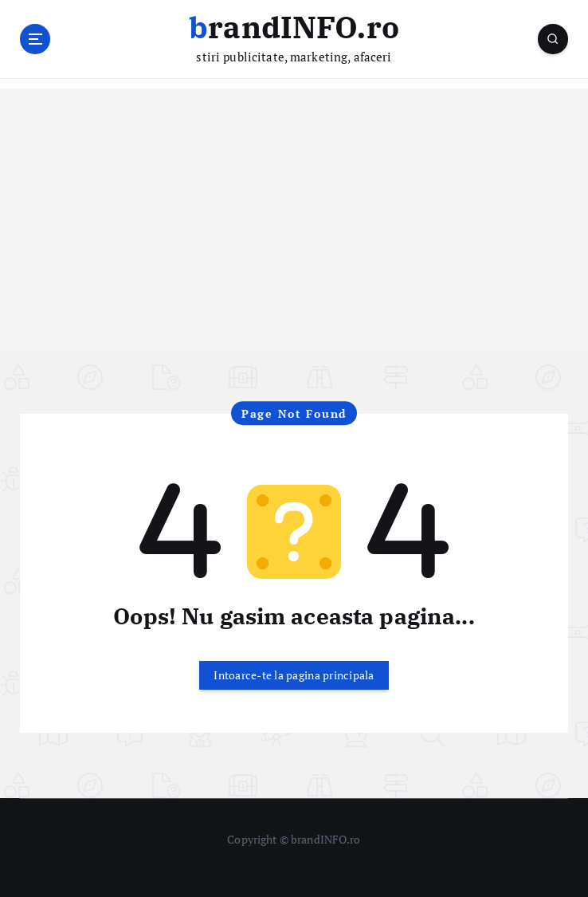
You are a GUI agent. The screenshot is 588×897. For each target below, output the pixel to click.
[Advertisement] (294, 240)
